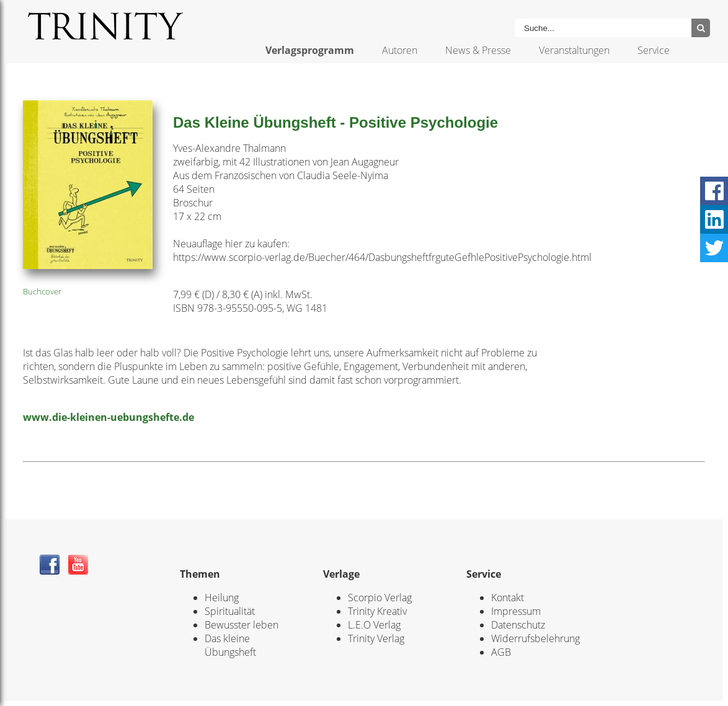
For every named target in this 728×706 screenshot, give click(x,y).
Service (654, 50)
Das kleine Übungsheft (230, 645)
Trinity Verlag (376, 638)
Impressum (516, 611)
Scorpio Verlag (380, 598)
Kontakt (508, 598)
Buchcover (42, 291)
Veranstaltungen (574, 50)
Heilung (222, 598)
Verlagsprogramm (310, 50)
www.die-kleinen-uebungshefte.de (109, 417)
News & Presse (478, 50)
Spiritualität (230, 611)
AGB (501, 652)
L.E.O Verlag (374, 625)
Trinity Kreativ (377, 611)
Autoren (400, 50)
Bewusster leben (242, 625)
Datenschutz (518, 625)
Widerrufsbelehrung (535, 638)
